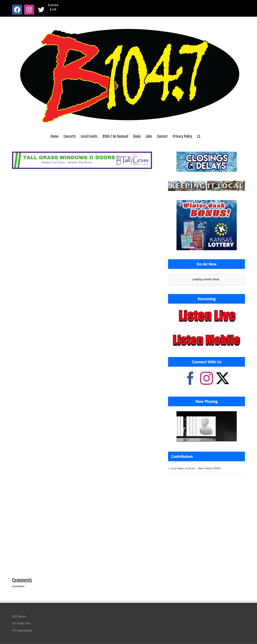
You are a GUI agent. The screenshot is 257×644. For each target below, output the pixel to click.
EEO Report (19, 616)
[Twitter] (223, 378)
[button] (199, 136)
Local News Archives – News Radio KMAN (195, 468)
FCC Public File (21, 623)
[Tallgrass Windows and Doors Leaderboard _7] (82, 154)
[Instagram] (207, 378)
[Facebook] (190, 378)
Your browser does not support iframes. (207, 426)
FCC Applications (22, 630)
